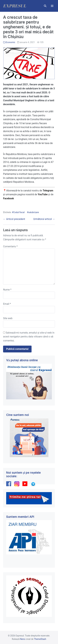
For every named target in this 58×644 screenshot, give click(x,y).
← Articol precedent (14, 219)
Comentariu (10, 246)
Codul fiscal (19, 212)
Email (7, 304)
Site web (8, 318)
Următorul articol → (44, 219)
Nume (7, 290)
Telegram (48, 191)
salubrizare (34, 212)
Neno (23, 639)
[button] (45, 6)
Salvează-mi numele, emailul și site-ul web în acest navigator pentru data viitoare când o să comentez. (29, 337)
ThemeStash (40, 639)
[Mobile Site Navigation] (52, 6)
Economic (11, 42)
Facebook (9, 198)
